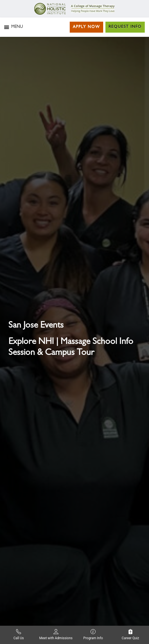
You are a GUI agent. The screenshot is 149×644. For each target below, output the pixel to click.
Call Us (19, 635)
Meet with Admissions (56, 635)
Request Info (125, 27)
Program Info (93, 635)
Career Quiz (130, 635)
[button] (17, 27)
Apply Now (86, 27)
